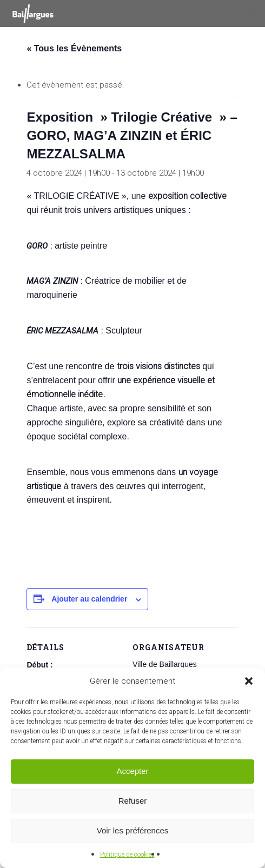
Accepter (132, 771)
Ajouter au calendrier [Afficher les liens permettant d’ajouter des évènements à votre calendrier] (89, 599)
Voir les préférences (133, 830)
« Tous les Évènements (74, 48)
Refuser (133, 801)
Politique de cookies (127, 854)
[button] (249, 681)
